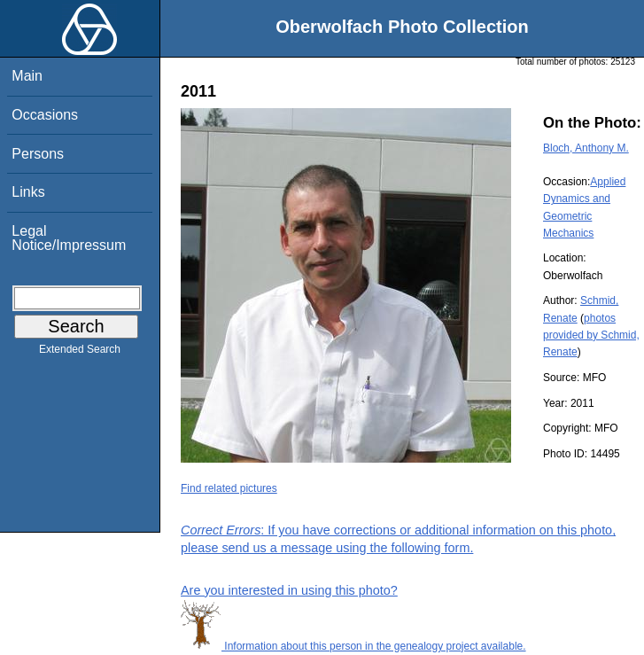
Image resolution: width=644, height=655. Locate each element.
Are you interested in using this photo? (289, 590)
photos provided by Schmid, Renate (591, 335)
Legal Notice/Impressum (69, 238)
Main (27, 76)
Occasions (45, 115)
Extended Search (80, 353)
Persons (38, 154)
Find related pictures (229, 488)
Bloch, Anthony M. (586, 148)
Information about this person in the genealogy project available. (353, 646)
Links (28, 192)
